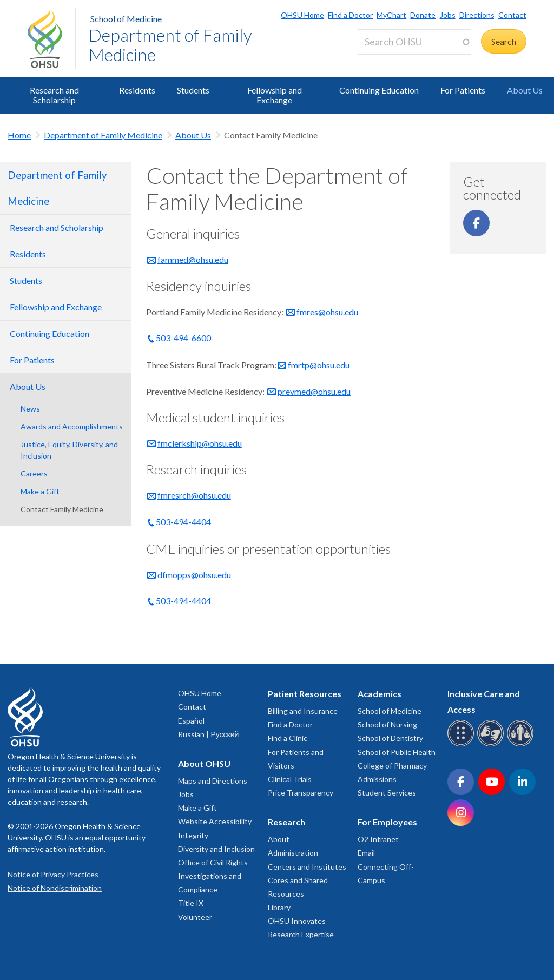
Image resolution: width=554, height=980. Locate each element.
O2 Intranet (378, 839)
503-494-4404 (183, 522)
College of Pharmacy (392, 766)
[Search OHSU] (414, 42)
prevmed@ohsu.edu (314, 391)
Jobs (448, 15)
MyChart (391, 15)
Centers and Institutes (307, 867)
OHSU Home (302, 15)
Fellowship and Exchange (275, 95)
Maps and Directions (213, 781)
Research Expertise (301, 934)
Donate (423, 15)
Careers (34, 474)
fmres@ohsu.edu (327, 312)
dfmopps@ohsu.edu (194, 575)
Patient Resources (305, 694)
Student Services (387, 793)
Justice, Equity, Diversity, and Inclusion (69, 450)
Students (193, 90)
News (30, 409)
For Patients (463, 90)
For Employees (387, 822)
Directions (477, 15)
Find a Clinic (288, 738)
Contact (512, 15)
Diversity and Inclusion (216, 849)
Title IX (191, 903)
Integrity (193, 835)
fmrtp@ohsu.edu (319, 365)
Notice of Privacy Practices (53, 874)
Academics (380, 694)
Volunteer (195, 917)
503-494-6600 (183, 338)
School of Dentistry (390, 738)
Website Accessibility (215, 821)
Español (191, 721)
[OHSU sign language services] (492, 744)
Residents (137, 90)
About (279, 839)
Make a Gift (40, 491)
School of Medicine (126, 19)
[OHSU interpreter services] (522, 744)
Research (286, 822)
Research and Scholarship (54, 95)
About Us (525, 90)
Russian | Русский (208, 734)
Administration (293, 853)
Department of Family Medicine (170, 45)
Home (19, 135)
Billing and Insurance (303, 711)
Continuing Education (379, 90)
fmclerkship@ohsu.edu (200, 443)
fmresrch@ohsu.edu (194, 495)
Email (366, 853)
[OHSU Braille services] (462, 744)
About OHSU (204, 763)
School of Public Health (397, 752)
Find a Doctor (350, 15)
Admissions (377, 779)
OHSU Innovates (297, 921)
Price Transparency (301, 793)
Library (279, 907)
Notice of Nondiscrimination (55, 888)
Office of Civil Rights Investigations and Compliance (213, 876)
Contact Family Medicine (62, 509)
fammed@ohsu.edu (193, 259)
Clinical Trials (290, 779)
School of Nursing (387, 724)
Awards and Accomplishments (72, 426)
